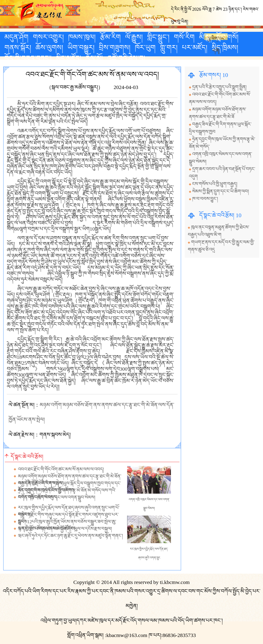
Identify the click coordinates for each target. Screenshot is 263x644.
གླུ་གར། (169, 48)
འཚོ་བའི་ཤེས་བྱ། (126, 58)
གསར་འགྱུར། (48, 37)
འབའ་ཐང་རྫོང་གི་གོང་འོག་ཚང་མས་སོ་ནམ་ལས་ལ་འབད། (61, 469)
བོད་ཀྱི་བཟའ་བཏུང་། (28, 58)
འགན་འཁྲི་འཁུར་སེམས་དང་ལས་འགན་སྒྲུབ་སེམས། (57, 497)
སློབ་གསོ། (227, 37)
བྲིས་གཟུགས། (115, 48)
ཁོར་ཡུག (145, 48)
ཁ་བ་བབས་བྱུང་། (205, 199)
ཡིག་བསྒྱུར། (81, 48)
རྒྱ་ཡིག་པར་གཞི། (216, 38)
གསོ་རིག (184, 37)
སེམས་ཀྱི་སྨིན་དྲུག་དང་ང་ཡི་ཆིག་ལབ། (221, 191)
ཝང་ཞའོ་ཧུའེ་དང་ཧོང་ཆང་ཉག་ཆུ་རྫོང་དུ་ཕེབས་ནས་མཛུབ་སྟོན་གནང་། (70, 536)
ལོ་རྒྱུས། (134, 37)
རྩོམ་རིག (110, 37)
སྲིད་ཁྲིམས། (225, 48)
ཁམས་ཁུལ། (82, 37)
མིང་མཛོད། (68, 58)
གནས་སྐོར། (18, 48)
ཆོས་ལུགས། (49, 48)
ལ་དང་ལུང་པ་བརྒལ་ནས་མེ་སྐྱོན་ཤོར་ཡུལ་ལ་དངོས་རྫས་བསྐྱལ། (65, 529)
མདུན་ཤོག (16, 37)
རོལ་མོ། (94, 58)
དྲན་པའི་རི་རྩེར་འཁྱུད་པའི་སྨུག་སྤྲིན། (219, 87)
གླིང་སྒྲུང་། (158, 37)
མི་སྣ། (205, 37)
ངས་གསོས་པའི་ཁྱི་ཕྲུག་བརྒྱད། (215, 184)
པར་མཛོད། (195, 48)
